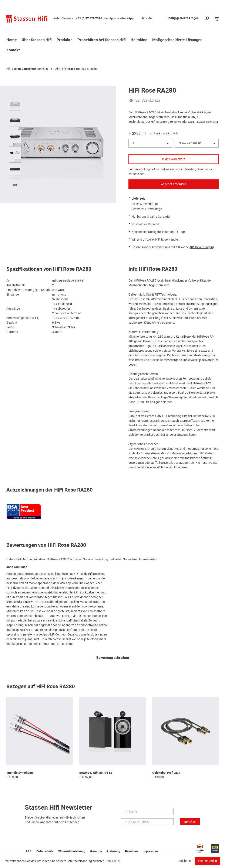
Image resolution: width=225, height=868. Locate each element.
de (150, 18)
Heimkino (139, 40)
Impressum (150, 851)
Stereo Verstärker (24, 69)
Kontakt (13, 50)
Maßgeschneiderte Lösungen (177, 40)
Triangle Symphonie (20, 773)
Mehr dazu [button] (114, 861)
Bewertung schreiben (113, 658)
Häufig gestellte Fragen (183, 18)
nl (143, 18)
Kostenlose (139, 232)
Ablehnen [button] (185, 861)
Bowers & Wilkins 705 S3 (96, 773)
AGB (28, 851)
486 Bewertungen (201, 247)
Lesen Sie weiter (208, 122)
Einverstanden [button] (207, 861)
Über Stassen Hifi (37, 40)
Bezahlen (131, 851)
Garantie (96, 851)
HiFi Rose (67, 69)
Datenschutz (45, 851)
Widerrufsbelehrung (72, 851)
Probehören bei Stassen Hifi (102, 40)
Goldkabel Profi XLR (166, 773)
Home (12, 40)
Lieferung (114, 851)
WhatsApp (127, 18)
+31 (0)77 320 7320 (89, 18)
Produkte (65, 40)
